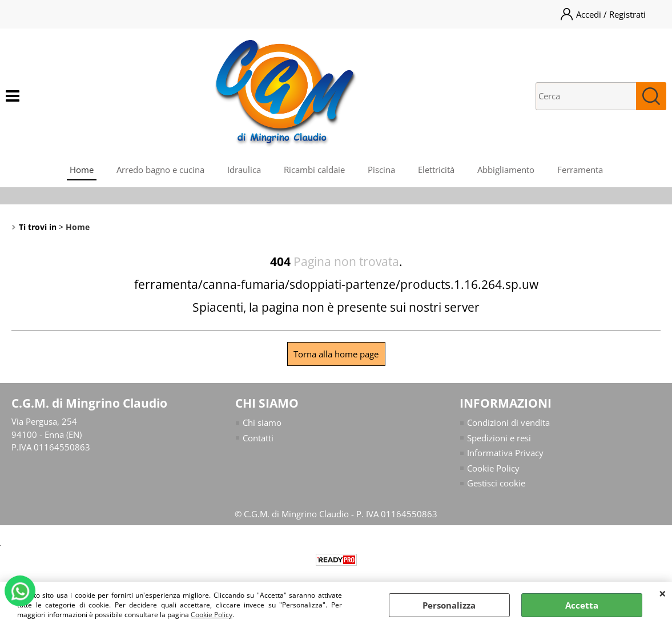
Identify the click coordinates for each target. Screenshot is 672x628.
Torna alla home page (336, 354)
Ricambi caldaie (314, 170)
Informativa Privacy (505, 453)
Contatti (258, 438)
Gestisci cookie (496, 483)
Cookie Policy (212, 615)
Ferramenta (580, 170)
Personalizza (449, 605)
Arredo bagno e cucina (160, 170)
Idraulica (244, 170)
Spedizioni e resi (499, 438)
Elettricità (436, 170)
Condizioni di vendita (508, 422)
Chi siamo (262, 422)
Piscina (381, 170)
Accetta (582, 605)
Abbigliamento (506, 170)
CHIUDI (663, 593)
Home (82, 170)
